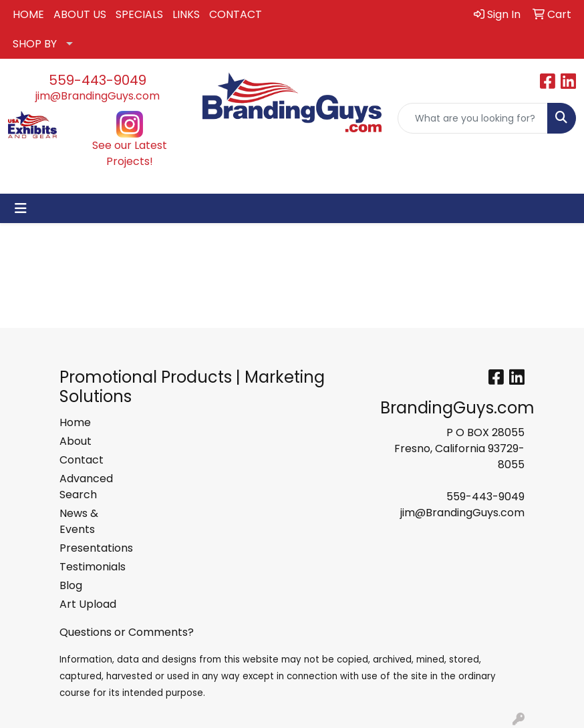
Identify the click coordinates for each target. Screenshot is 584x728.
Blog (71, 585)
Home (75, 422)
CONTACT (236, 14)
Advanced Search (86, 487)
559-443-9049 (98, 80)
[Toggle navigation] (21, 208)
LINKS (186, 14)
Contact (82, 460)
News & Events (79, 521)
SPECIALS (139, 14)
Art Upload (88, 604)
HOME (28, 14)
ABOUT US (80, 14)
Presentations (92, 548)
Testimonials (92, 567)
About (76, 441)
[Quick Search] (473, 118)
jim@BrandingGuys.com (98, 96)
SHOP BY (35, 44)
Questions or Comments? (127, 632)
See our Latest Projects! (130, 153)
